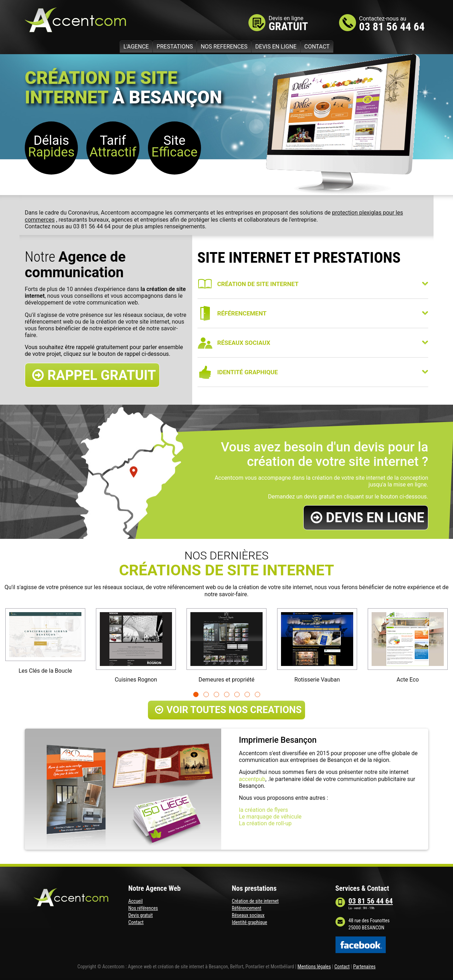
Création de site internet (255, 901)
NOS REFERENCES (224, 47)
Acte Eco (408, 680)
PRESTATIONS (175, 47)
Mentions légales (314, 967)
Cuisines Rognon (136, 680)
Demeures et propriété (226, 680)
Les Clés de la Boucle (45, 671)
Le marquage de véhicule (270, 817)
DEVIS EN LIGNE (276, 47)
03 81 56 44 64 (392, 27)
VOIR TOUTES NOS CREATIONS (228, 710)
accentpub (252, 779)
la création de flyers (263, 810)
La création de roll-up (265, 823)
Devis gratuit (141, 915)
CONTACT (317, 47)
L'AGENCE (136, 47)
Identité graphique (250, 922)
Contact (136, 922)
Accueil (136, 901)
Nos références (143, 908)
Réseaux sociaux (248, 915)
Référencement (246, 908)
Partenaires (365, 967)
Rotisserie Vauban (317, 680)
